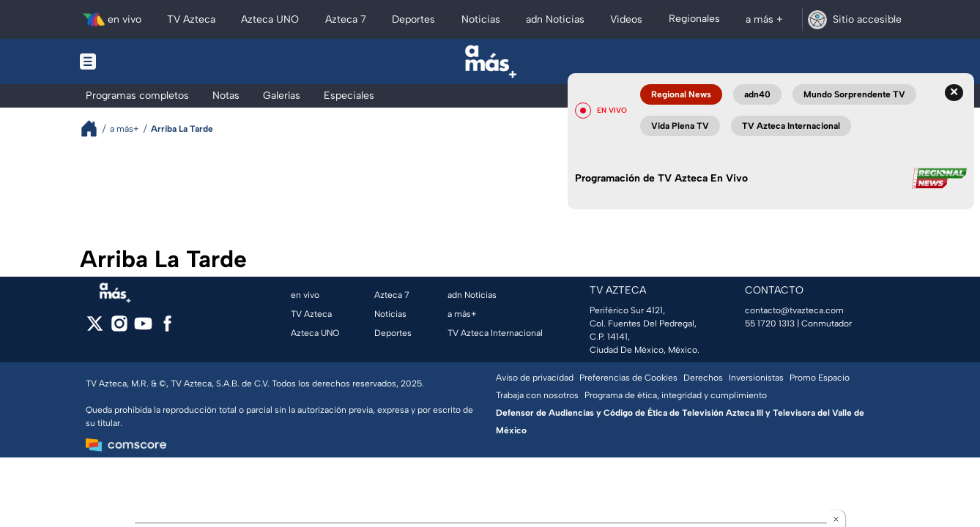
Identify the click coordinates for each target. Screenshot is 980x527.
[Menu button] (138, 61)
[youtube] (143, 328)
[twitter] (95, 328)
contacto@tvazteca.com (794, 310)
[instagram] (119, 328)
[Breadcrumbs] (95, 128)
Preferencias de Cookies (628, 378)
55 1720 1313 (770, 324)
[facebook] (167, 328)
